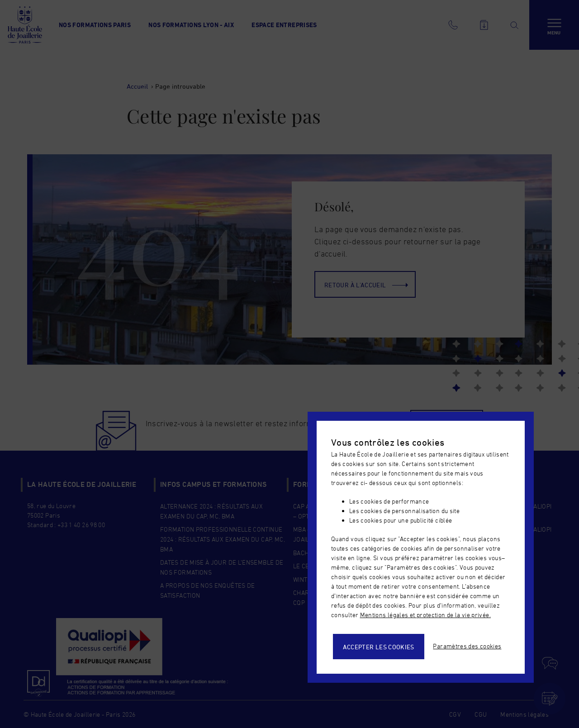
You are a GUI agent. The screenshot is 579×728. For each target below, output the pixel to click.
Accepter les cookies (379, 647)
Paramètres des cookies (467, 646)
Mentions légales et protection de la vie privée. (425, 615)
